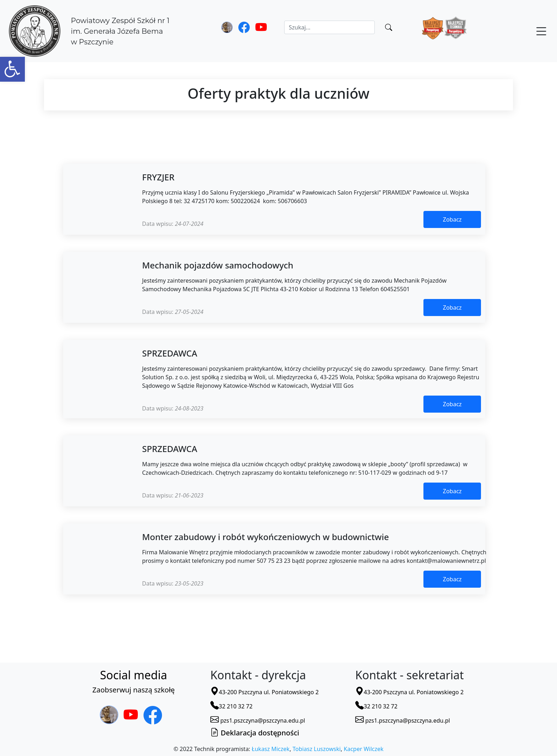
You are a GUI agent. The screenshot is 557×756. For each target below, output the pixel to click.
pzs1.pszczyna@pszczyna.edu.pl (258, 720)
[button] (12, 69)
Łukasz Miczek (271, 749)
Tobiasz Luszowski (317, 749)
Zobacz (452, 219)
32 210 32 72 (231, 706)
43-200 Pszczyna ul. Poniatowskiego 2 (264, 692)
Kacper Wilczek (364, 749)
